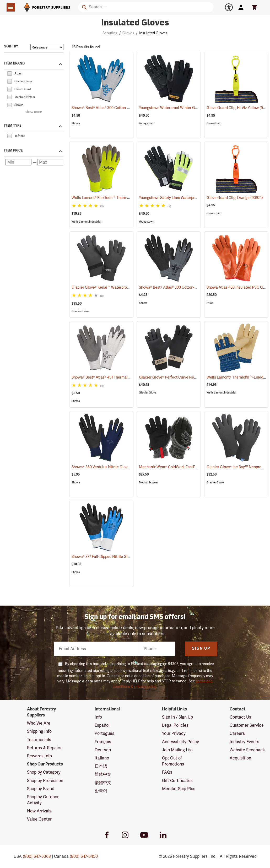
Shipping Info (39, 731)
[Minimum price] (18, 162)
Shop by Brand (41, 789)
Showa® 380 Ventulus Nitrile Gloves (108, 467)
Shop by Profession (45, 781)
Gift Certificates (177, 781)
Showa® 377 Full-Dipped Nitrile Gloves (110, 557)
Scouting (110, 33)
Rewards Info (39, 756)
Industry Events (244, 742)
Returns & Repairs (44, 748)
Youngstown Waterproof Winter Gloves (178, 108)
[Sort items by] (47, 47)
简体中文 (103, 774)
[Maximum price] (50, 162)
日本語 (101, 766)
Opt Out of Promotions (173, 761)
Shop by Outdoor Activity (43, 800)
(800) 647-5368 (37, 856)
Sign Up (201, 649)
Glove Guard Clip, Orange (235, 198)
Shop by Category (44, 772)
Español (102, 725)
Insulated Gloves (153, 33)
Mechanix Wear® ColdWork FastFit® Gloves (182, 467)
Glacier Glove (80, 311)
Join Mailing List (177, 750)
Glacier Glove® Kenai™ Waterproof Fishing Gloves (121, 287)
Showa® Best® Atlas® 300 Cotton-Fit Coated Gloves (121, 108)
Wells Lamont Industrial (86, 222)
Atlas (210, 303)
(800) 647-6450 (84, 856)
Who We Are (39, 723)
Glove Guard (214, 123)
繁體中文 (103, 783)
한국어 (101, 791)
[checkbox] (9, 73)
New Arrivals (39, 811)
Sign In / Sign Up (177, 717)
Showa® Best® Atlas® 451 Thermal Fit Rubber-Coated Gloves (129, 377)
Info (98, 717)
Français (103, 742)
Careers (237, 734)
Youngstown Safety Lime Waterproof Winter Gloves (188, 198)
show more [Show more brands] (34, 112)
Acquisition (240, 758)
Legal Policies (175, 725)
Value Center (39, 819)
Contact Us (240, 717)
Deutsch (103, 750)
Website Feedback (247, 750)
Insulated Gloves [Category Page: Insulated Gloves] (135, 23)
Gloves (128, 33)
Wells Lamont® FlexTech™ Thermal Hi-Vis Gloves (119, 198)
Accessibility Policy (180, 742)
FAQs (167, 772)
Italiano (102, 758)
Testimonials (39, 740)
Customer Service (247, 725)
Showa (76, 123)
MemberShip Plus (179, 789)
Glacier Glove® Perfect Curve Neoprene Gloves (186, 377)
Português (104, 734)
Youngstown (147, 123)
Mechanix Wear (149, 482)
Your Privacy (174, 734)
